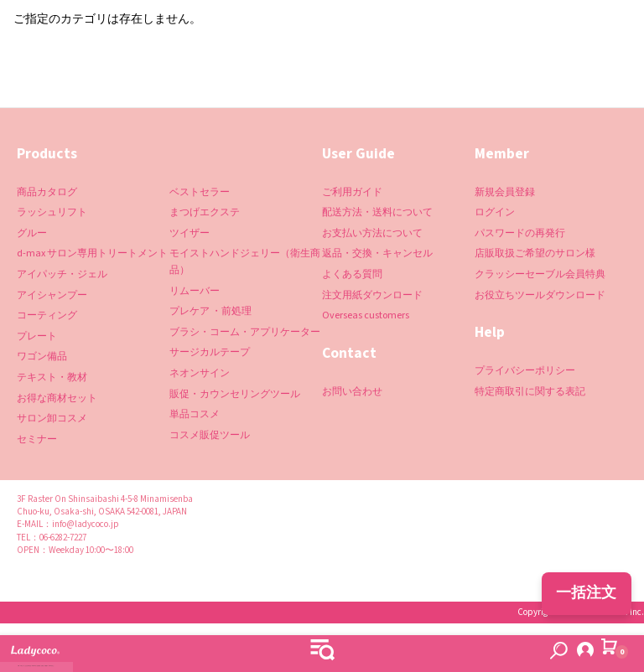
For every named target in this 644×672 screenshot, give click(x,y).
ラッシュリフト (52, 212)
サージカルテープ (210, 352)
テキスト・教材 (52, 377)
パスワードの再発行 (520, 233)
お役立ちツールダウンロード (540, 295)
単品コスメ (195, 414)
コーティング (47, 315)
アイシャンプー (52, 295)
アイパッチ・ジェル (62, 274)
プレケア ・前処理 (210, 311)
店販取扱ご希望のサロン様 (535, 253)
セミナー (37, 439)
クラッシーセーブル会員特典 (540, 274)
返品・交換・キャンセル (377, 253)
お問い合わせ (352, 392)
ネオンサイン (200, 373)
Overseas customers (366, 315)
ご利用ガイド (352, 192)
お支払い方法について (372, 233)
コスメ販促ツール (210, 435)
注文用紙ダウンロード (372, 295)
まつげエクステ (205, 212)
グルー (32, 233)
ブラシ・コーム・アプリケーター (245, 332)
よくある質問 (352, 274)
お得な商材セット (57, 398)
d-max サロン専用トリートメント (92, 253)
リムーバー (195, 291)
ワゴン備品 (42, 357)
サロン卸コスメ (52, 419)
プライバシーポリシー (525, 371)
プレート (37, 336)
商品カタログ (47, 192)
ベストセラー (200, 192)
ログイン (495, 212)
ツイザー (190, 233)
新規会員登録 (505, 192)
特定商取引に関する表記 (530, 392)
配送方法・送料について (377, 212)
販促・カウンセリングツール (235, 394)
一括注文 (586, 593)
